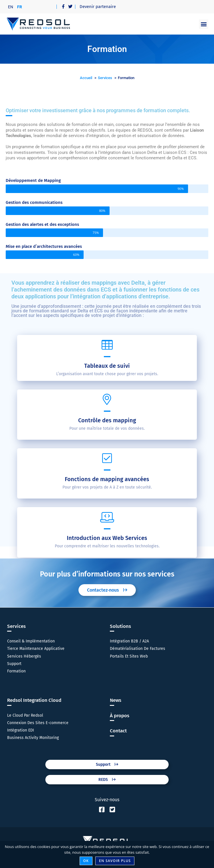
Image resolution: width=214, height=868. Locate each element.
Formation (16, 671)
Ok (86, 861)
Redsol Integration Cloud (34, 700)
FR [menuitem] (20, 7)
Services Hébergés (24, 656)
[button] (204, 24)
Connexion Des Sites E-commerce (38, 723)
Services (16, 626)
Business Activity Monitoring (33, 738)
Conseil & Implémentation (31, 641)
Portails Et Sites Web (129, 656)
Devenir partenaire (98, 7)
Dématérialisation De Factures (138, 649)
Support (14, 664)
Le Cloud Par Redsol (25, 715)
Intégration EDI (21, 730)
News (116, 700)
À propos (120, 716)
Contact (118, 731)
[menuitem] (11, 7)
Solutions (120, 626)
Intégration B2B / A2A (129, 641)
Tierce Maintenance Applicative (36, 649)
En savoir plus (115, 861)
